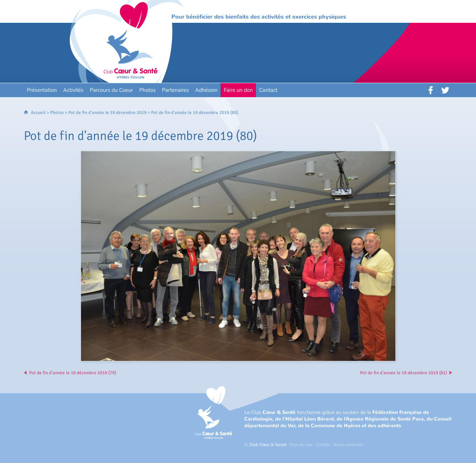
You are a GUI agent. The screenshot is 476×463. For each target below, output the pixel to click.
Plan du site (301, 445)
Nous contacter (349, 445)
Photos (57, 113)
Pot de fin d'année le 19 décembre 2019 (107, 113)
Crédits (323, 445)
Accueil (38, 113)
